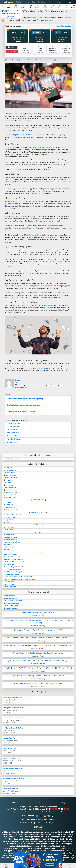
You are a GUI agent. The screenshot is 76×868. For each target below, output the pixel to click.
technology (43, 150)
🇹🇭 (65, 809)
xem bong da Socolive (59, 837)
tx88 (17, 851)
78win (6, 837)
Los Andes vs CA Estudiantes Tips (14, 718)
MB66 (30, 834)
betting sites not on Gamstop (21, 135)
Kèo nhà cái (7, 841)
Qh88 (20, 834)
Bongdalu (26, 841)
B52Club (36, 846)
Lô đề (7, 844)
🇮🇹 (47, 809)
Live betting (8, 201)
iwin (28, 844)
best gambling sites (46, 368)
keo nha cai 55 (38, 848)
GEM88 (52, 844)
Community (36, 2)
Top (70, 853)
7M (5, 839)
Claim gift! (11, 16)
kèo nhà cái (24, 832)
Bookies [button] (58, 2)
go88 (32, 839)
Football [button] (19, 2)
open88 (28, 837)
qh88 (25, 834)
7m (21, 841)
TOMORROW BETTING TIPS (38, 512)
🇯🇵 (62, 809)
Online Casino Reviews (12, 459)
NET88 (65, 848)
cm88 (69, 834)
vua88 (5, 851)
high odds (48, 250)
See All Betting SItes (64, 26)
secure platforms (41, 147)
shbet (59, 834)
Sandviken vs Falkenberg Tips (12, 698)
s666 (6, 834)
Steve (17, 380)
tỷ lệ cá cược (65, 858)
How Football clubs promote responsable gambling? (24, 405)
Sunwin (30, 846)
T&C (23, 820)
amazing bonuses (48, 305)
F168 (22, 837)
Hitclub (62, 839)
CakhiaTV (69, 839)
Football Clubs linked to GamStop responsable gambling (25, 399)
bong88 (17, 832)
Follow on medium (21, 387)
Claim (21, 32)
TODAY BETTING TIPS (39, 500)
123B (62, 860)
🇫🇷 (50, 809)
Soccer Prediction (26, 809)
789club (38, 839)
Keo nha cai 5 (19, 839)
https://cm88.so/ (38, 837)
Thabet (70, 837)
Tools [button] (51, 2)
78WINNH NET (50, 834)
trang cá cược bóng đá (63, 844)
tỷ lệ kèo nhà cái (7, 832)
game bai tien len (59, 851)
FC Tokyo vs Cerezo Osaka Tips (13, 728)
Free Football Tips (13, 809)
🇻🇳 (68, 809)
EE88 (16, 834)
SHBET (10, 839)
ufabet (30, 848)
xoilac (7, 858)
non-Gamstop (40, 364)
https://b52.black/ (42, 844)
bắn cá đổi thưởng (37, 841)
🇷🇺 (59, 809)
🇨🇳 (56, 809)
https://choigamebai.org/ (11, 848)
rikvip (33, 844)
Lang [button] (71, 2)
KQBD (50, 851)
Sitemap (52, 820)
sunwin (47, 832)
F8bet (36, 834)
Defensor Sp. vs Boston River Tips (14, 779)
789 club (12, 855)
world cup (54, 832)
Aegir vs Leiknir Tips (9, 748)
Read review (17, 42)
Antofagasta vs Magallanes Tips (13, 708)
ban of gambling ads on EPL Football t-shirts (21, 411)
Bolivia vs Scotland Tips (10, 789)
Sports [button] (27, 2)
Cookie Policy (31, 820)
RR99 (59, 848)
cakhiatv (13, 846)
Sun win (10, 853)
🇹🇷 (53, 809)
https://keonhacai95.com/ (57, 846)
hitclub (27, 839)
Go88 (19, 846)
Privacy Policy (42, 820)
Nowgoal (15, 841)
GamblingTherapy (52, 823)
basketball (62, 283)
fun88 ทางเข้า (63, 832)
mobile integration (33, 235)
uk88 (22, 851)
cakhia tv (66, 855)
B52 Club (44, 846)
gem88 (12, 851)
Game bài (13, 844)
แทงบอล (24, 848)
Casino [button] (44, 2)
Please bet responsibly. (56, 812)
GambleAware (40, 823)
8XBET (71, 832)
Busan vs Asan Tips (9, 738)
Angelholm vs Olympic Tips (11, 758)
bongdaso (32, 832)
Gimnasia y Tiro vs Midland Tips (13, 768)
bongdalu (40, 832)
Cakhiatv (43, 851)
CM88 (11, 837)
